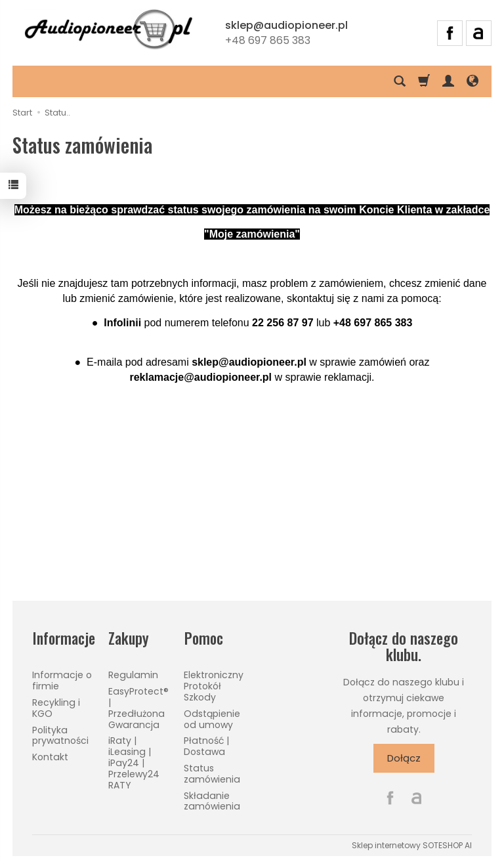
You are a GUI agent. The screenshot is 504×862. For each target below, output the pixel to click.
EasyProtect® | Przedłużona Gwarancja (138, 707)
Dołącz (404, 758)
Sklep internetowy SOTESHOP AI (412, 845)
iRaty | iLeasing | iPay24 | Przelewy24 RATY (134, 762)
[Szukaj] (400, 81)
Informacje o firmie (62, 680)
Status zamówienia (212, 772)
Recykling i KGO (56, 707)
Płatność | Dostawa (206, 745)
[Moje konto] (448, 81)
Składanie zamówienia (212, 800)
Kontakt (50, 756)
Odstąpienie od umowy (212, 718)
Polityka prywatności (60, 734)
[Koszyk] (424, 81)
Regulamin (133, 674)
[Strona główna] (108, 31)
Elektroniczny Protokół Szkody (214, 685)
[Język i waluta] (472, 81)
